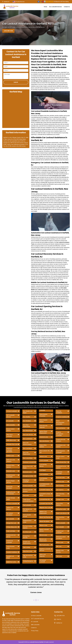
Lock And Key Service (43, 465)
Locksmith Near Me (45, 499)
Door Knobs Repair (28, 431)
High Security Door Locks (28, 556)
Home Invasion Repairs (44, 421)
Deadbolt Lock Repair (10, 557)
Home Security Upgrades (44, 426)
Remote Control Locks (60, 457)
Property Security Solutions (61, 440)
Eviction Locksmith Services (28, 491)
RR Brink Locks (60, 482)
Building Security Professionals (11, 493)
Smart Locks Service (62, 513)
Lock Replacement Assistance (45, 485)
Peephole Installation (62, 417)
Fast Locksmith (27, 505)
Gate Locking (27, 547)
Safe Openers (60, 490)
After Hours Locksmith (10, 435)
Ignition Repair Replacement (44, 432)
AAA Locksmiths (11, 425)
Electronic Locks (27, 472)
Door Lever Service (28, 435)
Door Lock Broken (28, 439)
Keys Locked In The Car (45, 452)
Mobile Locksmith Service (44, 530)
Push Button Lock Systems (61, 446)
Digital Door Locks (11, 562)
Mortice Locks (43, 535)
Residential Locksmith (59, 473)
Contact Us (67, 7)
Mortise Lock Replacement (43, 540)
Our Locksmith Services (55, 7)
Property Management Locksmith (60, 434)
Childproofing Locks (12, 527)
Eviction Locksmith (28, 486)
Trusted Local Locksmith (60, 532)
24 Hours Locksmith (12, 411)
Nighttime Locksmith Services (45, 550)
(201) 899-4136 (8, 31)
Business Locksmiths (12, 504)
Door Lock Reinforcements (27, 444)
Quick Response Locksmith (61, 452)
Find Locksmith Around (27, 516)
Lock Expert (43, 470)
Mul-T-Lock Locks (44, 545)
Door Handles (27, 417)
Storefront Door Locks (60, 518)
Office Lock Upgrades (43, 555)
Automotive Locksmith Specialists (9, 450)
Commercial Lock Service (11, 536)
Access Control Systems (10, 430)
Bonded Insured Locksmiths (11, 476)
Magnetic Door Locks (45, 508)
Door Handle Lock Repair (28, 412)
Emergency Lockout (28, 476)
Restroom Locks (60, 478)
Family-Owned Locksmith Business (28, 500)
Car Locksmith (10, 519)
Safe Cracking (60, 486)
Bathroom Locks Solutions (11, 461)
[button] (34, 600)
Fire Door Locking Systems (28, 527)
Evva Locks (26, 495)
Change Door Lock (11, 523)
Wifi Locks (59, 546)
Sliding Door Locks (61, 509)
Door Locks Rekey (28, 458)
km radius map (16, 110)
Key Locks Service (44, 441)
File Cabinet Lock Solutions (28, 510)
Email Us (59, 619)
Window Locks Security (60, 551)
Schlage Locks (60, 499)
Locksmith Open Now (45, 503)
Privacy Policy (35, 631)
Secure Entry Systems (60, 504)
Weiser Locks (60, 542)
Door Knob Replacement (27, 426)
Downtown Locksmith (29, 462)
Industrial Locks (44, 437)
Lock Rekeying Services (43, 479)
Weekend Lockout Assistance (61, 538)
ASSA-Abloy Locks (11, 440)
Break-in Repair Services (11, 482)
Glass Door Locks (28, 551)
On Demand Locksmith (43, 561)
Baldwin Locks (10, 456)
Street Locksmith (61, 523)
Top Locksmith (60, 527)
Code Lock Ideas (11, 531)
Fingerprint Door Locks (27, 521)
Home (45, 7)
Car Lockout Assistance (10, 514)
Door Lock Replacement (27, 453)
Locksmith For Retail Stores (45, 495)
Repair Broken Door (61, 462)
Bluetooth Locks (11, 471)
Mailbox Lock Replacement (43, 512)
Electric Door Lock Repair (28, 467)
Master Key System (45, 521)
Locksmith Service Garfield (36, 642)
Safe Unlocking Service (60, 495)
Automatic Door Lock (12, 444)
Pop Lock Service (61, 428)
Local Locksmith (44, 461)
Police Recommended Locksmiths (60, 422)
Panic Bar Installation (59, 412)
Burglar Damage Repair (11, 499)
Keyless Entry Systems (43, 446)
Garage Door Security (26, 537)
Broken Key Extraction (9, 487)
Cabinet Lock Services (10, 508)
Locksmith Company (45, 490)
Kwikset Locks (43, 456)
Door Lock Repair (28, 448)
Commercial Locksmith (10, 542)
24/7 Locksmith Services (11, 416)
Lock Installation (44, 474)
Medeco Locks (44, 525)
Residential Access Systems (61, 467)
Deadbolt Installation (12, 552)
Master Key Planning (45, 517)
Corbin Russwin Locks (11, 547)
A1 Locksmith (10, 421)
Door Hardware (27, 421)
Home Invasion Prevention (44, 415)
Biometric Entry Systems (10, 466)
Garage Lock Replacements (27, 542)
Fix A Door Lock (27, 532)
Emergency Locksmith (26, 481)
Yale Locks (59, 556)
